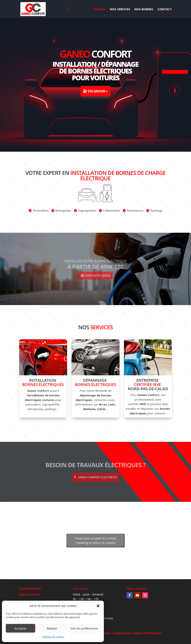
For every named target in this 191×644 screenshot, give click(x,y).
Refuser (52, 628)
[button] (98, 606)
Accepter (21, 628)
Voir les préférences (84, 628)
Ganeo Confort (29, 594)
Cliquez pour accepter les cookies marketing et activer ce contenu (95, 541)
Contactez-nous (97, 273)
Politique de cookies (53, 637)
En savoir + (98, 91)
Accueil (100, 9)
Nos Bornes (144, 9)
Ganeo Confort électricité (97, 476)
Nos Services (120, 9)
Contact (165, 9)
